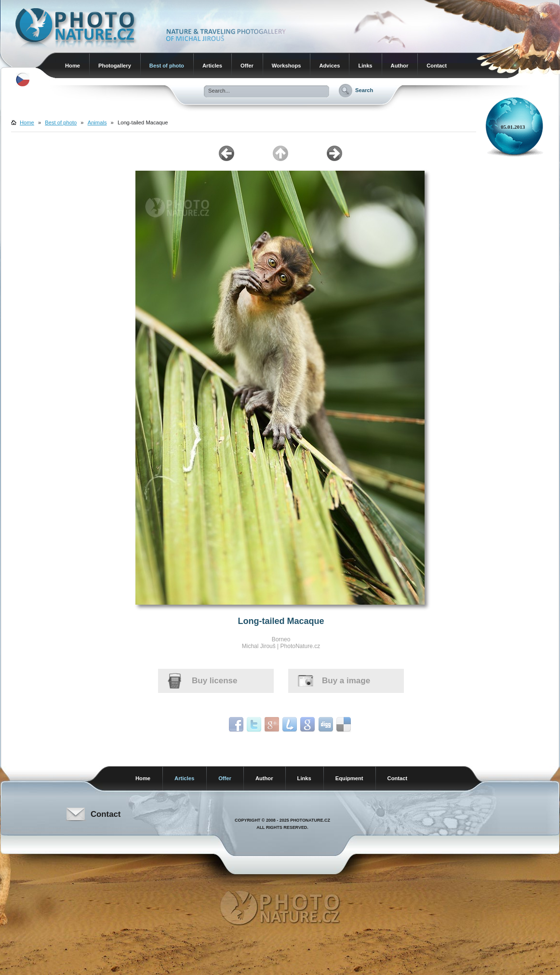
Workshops (287, 66)
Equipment (349, 778)
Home (73, 66)
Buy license (215, 681)
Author (400, 66)
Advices (329, 66)
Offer (247, 66)
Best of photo (167, 66)
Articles (212, 66)
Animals (97, 122)
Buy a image (346, 681)
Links (365, 66)
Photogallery (115, 66)
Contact (437, 66)
